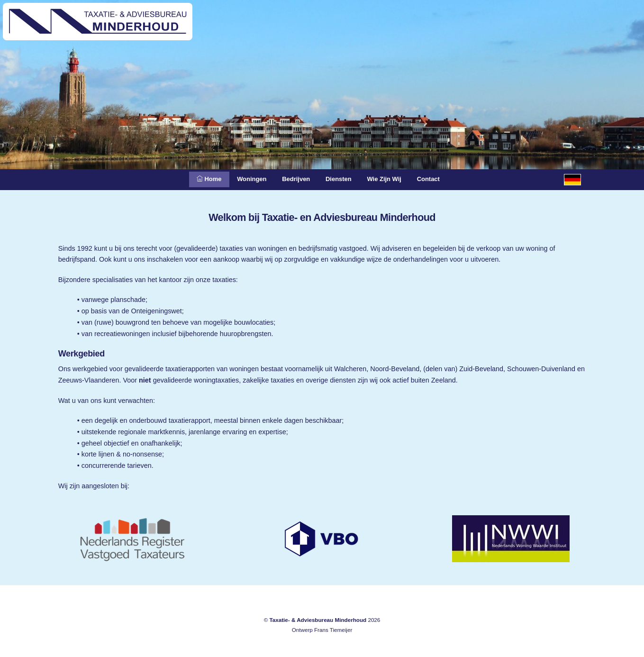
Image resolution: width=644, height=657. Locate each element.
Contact (440, 179)
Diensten (341, 179)
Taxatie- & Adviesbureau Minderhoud (318, 620)
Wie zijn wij (391, 179)
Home (197, 179)
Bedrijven (294, 179)
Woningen (244, 179)
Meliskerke (65, 570)
